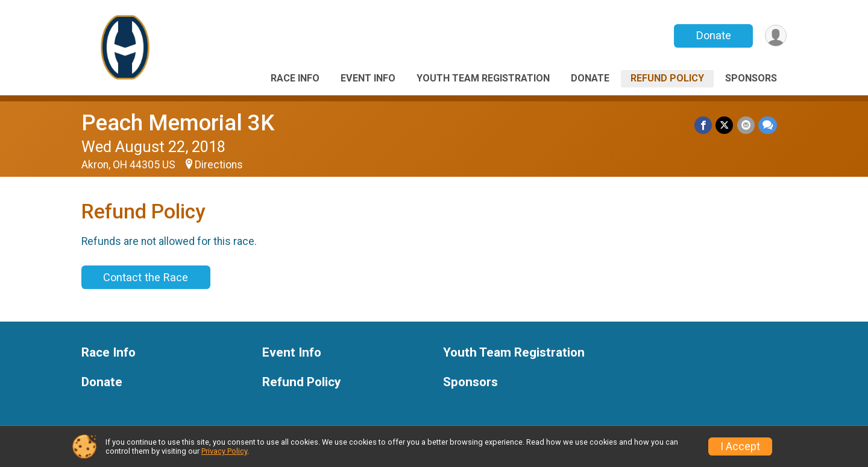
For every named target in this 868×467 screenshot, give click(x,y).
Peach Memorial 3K (178, 123)
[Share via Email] (746, 125)
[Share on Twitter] (725, 125)
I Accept (740, 446)
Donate (713, 35)
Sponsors (751, 78)
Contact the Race (146, 277)
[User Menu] (775, 36)
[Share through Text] (768, 125)
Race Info (295, 78)
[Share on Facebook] (704, 125)
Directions (219, 165)
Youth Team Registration (483, 78)
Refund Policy (667, 78)
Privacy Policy (224, 451)
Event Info (368, 78)
